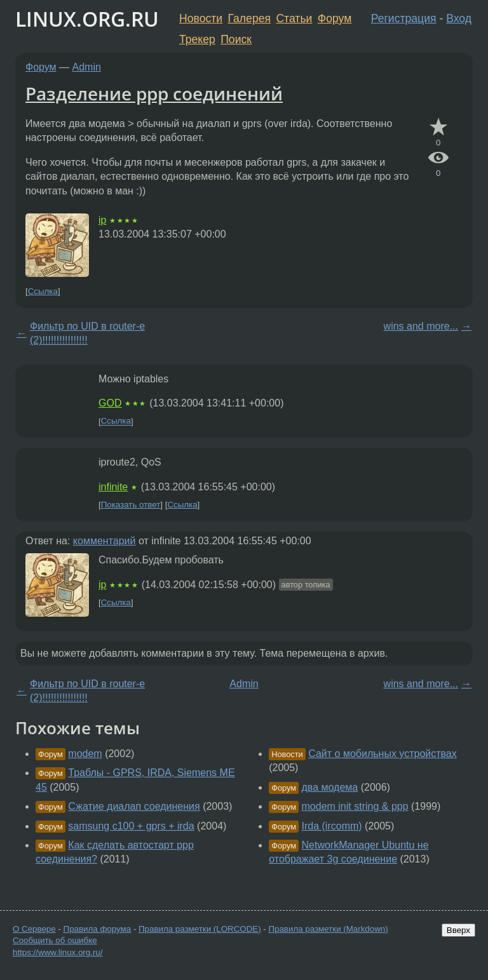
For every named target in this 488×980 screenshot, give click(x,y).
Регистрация (404, 18)
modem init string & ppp (355, 806)
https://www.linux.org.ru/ (58, 952)
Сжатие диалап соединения (134, 806)
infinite (113, 487)
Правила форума (98, 929)
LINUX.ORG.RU (87, 19)
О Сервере (34, 929)
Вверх (458, 930)
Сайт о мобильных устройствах (383, 754)
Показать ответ (131, 505)
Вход (459, 18)
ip (102, 220)
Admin (87, 67)
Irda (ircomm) (332, 826)
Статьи (294, 18)
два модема (330, 787)
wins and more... (421, 326)
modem (85, 754)
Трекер (197, 39)
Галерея (249, 18)
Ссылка (43, 291)
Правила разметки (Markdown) (328, 929)
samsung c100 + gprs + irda (131, 826)
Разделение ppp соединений (154, 93)
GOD (110, 403)
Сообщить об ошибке (55, 940)
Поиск (236, 39)
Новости (201, 18)
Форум (335, 18)
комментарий (105, 541)
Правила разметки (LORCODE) (200, 929)
